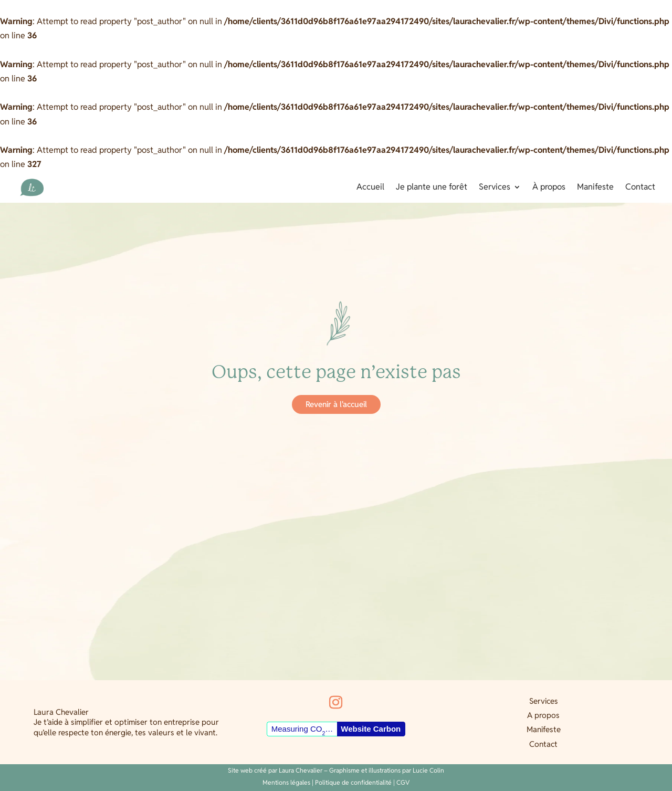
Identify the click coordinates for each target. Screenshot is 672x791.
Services (495, 188)
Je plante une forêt (432, 188)
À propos (549, 188)
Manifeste (595, 188)
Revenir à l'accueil (336, 404)
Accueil (370, 188)
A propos (543, 715)
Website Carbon (371, 729)
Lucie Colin (428, 770)
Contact (640, 188)
